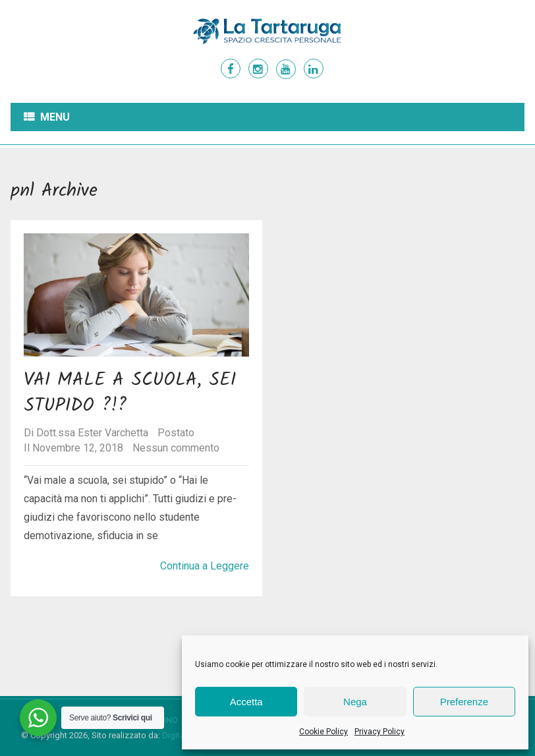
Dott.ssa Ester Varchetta (92, 433)
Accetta (246, 702)
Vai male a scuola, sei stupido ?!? (130, 393)
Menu (55, 117)
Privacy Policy (380, 732)
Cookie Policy (324, 732)
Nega (355, 702)
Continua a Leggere (205, 566)
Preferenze (464, 702)
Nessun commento (176, 448)
